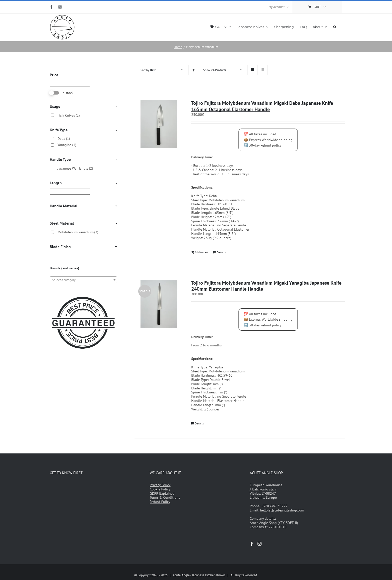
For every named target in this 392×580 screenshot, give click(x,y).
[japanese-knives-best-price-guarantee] (83, 295)
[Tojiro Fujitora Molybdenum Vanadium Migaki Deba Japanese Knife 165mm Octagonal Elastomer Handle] (159, 124)
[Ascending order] (193, 70)
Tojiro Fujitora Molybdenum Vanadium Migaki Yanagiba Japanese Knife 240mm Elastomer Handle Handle (266, 286)
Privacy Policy (160, 485)
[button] (335, 26)
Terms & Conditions (165, 497)
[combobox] (83, 280)
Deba (64, 139)
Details (221, 252)
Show (215, 70)
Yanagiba (67, 145)
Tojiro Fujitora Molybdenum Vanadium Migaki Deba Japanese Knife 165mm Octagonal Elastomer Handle (262, 106)
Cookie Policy (160, 489)
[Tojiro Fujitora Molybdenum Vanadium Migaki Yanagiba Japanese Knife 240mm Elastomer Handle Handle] (159, 304)
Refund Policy (160, 502)
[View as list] (262, 70)
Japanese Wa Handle (75, 168)
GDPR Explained (162, 493)
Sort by (148, 70)
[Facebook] (252, 544)
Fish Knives (69, 115)
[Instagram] (259, 544)
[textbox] (83, 280)
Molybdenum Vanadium (78, 232)
